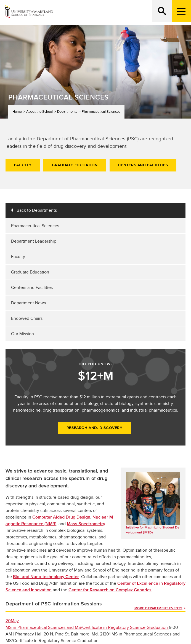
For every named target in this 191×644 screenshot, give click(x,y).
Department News (28, 303)
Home (17, 112)
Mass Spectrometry (86, 524)
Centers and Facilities (143, 165)
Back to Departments (37, 210)
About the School (39, 112)
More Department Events (158, 608)
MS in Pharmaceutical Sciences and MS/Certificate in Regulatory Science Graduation (87, 627)
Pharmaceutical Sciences (35, 226)
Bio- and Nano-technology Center (46, 577)
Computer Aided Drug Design (61, 517)
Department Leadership (34, 241)
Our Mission (22, 334)
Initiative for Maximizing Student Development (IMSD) (153, 530)
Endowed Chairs (27, 318)
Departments (67, 112)
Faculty (23, 165)
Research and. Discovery (95, 428)
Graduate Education (75, 165)
